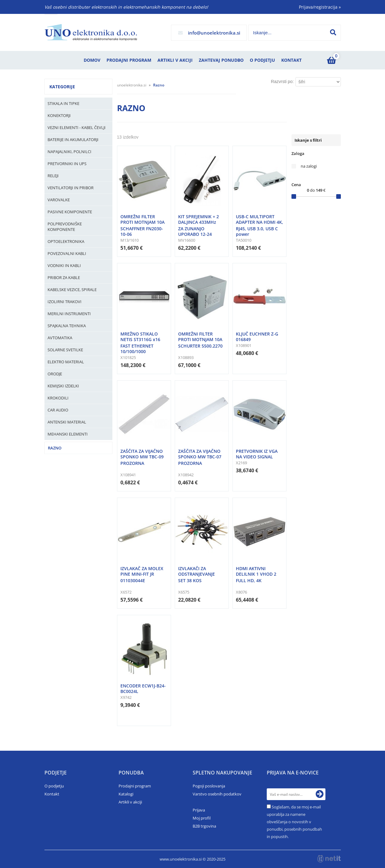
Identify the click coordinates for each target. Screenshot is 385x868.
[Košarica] (332, 60)
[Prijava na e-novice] (320, 794)
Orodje (55, 374)
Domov (92, 60)
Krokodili (58, 398)
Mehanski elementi (68, 434)
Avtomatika (60, 338)
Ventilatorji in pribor (71, 188)
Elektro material (66, 362)
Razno (55, 448)
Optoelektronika (66, 241)
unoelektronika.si (132, 85)
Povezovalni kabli (67, 253)
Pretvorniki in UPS (67, 164)
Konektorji (59, 115)
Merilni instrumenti (69, 314)
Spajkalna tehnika (67, 326)
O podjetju (262, 60)
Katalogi (126, 794)
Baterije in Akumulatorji (73, 140)
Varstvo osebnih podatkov (217, 794)
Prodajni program (129, 60)
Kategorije (62, 87)
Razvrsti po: (282, 81)
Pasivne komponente (70, 212)
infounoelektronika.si (214, 33)
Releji (53, 176)
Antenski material (67, 422)
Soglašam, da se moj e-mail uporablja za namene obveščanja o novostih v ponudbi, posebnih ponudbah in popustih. (294, 822)
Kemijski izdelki (63, 386)
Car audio (58, 410)
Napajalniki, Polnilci (69, 152)
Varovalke (59, 200)
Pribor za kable (64, 278)
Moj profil (202, 818)
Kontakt (291, 60)
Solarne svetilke (65, 350)
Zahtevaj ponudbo (221, 60)
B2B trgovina (204, 826)
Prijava (199, 810)
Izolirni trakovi (65, 302)
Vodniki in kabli (64, 265)
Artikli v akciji (175, 60)
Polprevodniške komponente (65, 227)
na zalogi (309, 166)
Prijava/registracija (320, 7)
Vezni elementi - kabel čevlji (77, 127)
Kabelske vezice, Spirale (72, 290)
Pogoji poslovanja (209, 786)
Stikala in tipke (63, 103)
